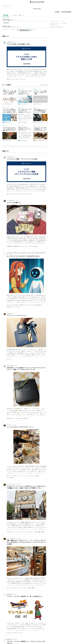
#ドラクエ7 (13, 79)
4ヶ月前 (15, 42)
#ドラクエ (9, 633)
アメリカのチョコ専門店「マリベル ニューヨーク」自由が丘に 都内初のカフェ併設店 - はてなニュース (10, 111)
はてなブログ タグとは (54, 24)
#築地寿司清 (16, 246)
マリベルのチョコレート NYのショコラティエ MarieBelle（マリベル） (25, 92)
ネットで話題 (14, 15)
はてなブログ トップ (7, 6)
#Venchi (35, 246)
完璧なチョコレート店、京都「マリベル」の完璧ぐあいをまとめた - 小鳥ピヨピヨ (10, 92)
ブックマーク (6, 89)
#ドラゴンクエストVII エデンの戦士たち (16, 305)
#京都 (8, 418)
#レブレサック (30, 194)
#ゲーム (18, 307)
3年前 (13, 313)
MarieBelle (6, 23)
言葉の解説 (6, 15)
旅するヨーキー (10, 425)
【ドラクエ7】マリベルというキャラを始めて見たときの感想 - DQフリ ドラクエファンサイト (10, 129)
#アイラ (18, 79)
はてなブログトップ (54, 25)
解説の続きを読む (25, 30)
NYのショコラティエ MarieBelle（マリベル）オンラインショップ (25, 129)
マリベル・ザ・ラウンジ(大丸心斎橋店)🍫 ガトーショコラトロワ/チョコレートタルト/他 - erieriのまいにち (40, 129)
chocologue (9, 313)
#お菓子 (43, 532)
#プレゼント (31, 532)
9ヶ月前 (11, 254)
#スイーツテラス (29, 246)
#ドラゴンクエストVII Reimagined (34, 305)
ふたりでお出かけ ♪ (11, 201)
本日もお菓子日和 (10, 366)
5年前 (16, 594)
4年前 (19, 484)
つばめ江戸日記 (10, 42)
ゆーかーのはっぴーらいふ (12, 484)
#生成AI (8, 307)
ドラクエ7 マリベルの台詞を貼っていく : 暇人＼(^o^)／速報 (40, 92)
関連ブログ (21, 15)
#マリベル (23, 79)
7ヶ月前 (17, 201)
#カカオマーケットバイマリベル (14, 532)
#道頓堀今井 (10, 246)
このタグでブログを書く (66, 12)
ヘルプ (61, 24)
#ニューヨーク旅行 (35, 476)
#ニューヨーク (26, 476)
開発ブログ (65, 24)
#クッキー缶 (18, 418)
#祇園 (39, 532)
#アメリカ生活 (10, 478)
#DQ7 (8, 79)
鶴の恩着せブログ (10, 594)
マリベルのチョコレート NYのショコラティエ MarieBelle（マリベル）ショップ (25, 111)
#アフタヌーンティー (17, 476)
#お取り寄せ (25, 418)
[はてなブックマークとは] (11, 85)
